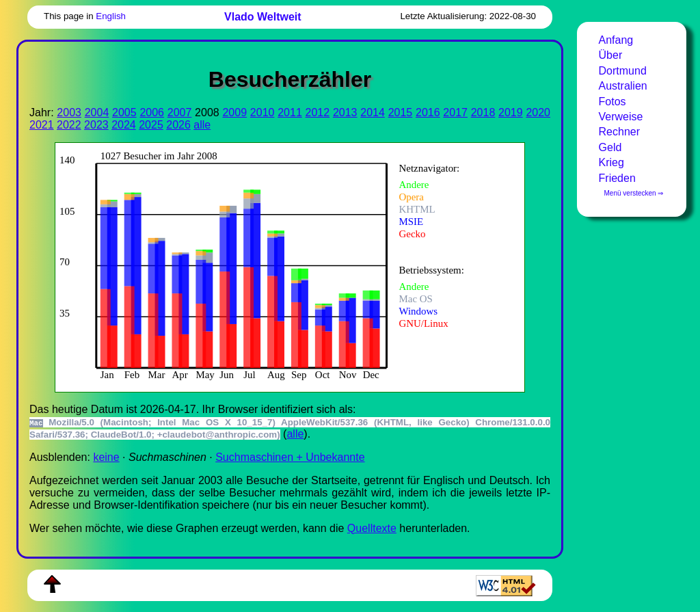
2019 (511, 112)
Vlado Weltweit (263, 17)
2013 (345, 112)
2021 (42, 125)
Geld (610, 147)
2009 (234, 112)
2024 (124, 125)
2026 (178, 125)
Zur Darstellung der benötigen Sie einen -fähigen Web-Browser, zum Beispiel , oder (280, 266)
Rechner (619, 132)
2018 (483, 112)
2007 (180, 112)
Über (611, 55)
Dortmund (623, 71)
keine (106, 457)
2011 (290, 112)
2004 (97, 112)
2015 (401, 112)
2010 (262, 112)
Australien (623, 86)
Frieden (617, 178)
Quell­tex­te (372, 528)
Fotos (612, 102)
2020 (538, 112)
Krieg (611, 162)
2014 (373, 112)
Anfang (616, 40)
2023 (96, 125)
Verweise (621, 117)
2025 (151, 125)
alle (202, 125)
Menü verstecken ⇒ (634, 193)
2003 (69, 112)
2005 (124, 112)
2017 (455, 112)
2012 (318, 112)
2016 (428, 112)
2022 (69, 125)
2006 (152, 112)
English (111, 16)
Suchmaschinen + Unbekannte (290, 457)
